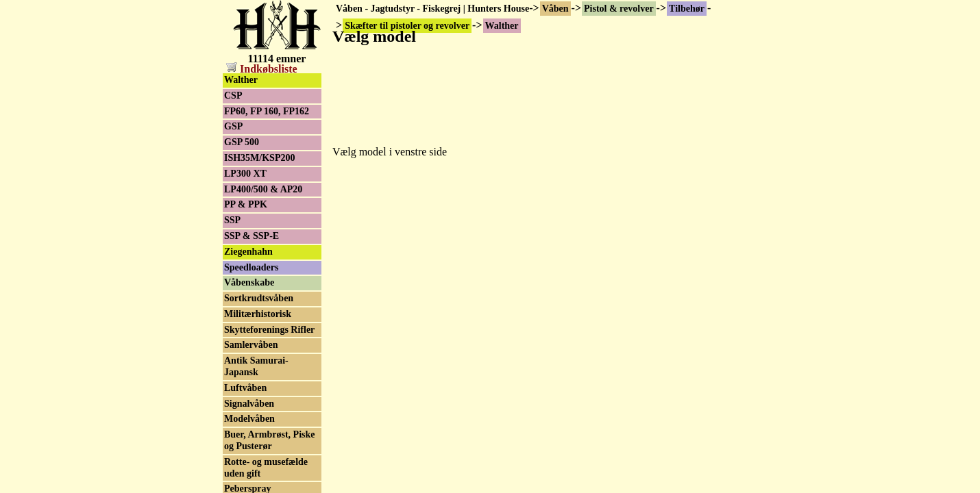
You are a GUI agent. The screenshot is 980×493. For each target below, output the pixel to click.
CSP (233, 96)
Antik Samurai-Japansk (256, 366)
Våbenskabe (249, 282)
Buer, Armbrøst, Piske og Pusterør (269, 440)
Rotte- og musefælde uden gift (266, 468)
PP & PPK (246, 204)
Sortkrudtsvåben (259, 298)
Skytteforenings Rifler (269, 330)
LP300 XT (245, 174)
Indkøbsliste (262, 69)
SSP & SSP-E (252, 236)
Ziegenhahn (248, 252)
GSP (233, 126)
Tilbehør (687, 9)
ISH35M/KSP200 (259, 158)
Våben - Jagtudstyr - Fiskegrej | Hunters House (432, 9)
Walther (241, 80)
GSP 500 (242, 142)
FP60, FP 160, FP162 (267, 111)
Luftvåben (245, 388)
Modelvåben (249, 419)
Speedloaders (251, 267)
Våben (555, 9)
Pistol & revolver (619, 9)
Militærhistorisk (258, 314)
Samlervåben (251, 345)
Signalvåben (249, 404)
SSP (232, 220)
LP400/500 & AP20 (263, 189)
